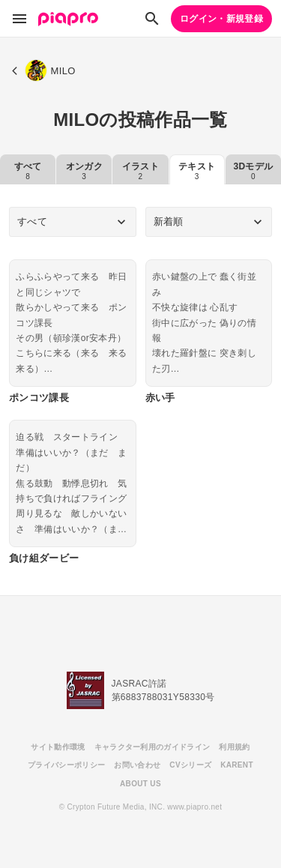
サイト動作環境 (58, 747)
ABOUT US (140, 784)
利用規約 (234, 747)
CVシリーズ (190, 765)
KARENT (237, 765)
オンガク (84, 171)
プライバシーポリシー (66, 765)
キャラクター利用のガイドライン (152, 747)
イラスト (140, 171)
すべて (28, 171)
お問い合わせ (137, 765)
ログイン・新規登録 (221, 19)
